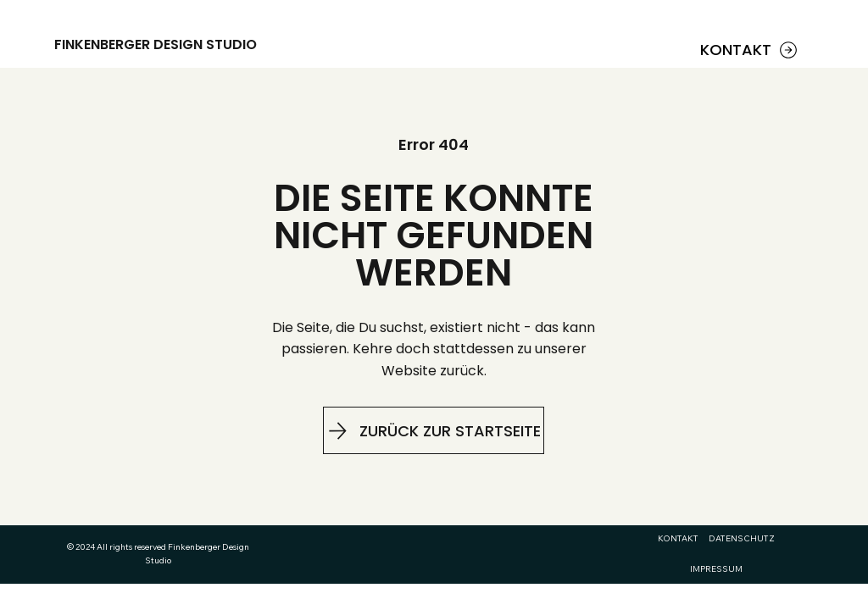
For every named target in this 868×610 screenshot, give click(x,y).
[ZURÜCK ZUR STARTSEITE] (434, 430)
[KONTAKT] (751, 50)
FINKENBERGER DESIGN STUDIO (156, 44)
